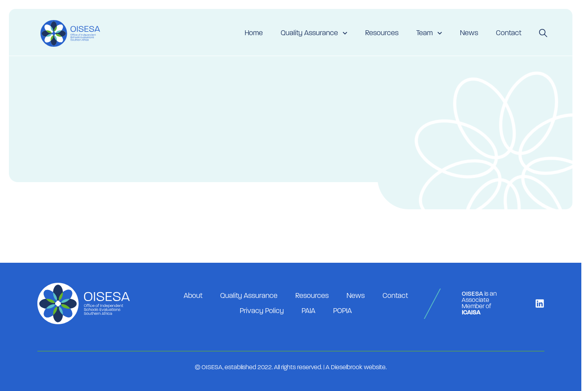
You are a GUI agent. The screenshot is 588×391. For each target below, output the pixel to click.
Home (254, 33)
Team (429, 33)
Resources (382, 33)
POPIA (342, 311)
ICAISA (471, 313)
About (193, 296)
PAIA (308, 311)
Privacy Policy (262, 311)
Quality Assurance (314, 33)
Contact (509, 33)
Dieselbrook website (358, 368)
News (469, 33)
